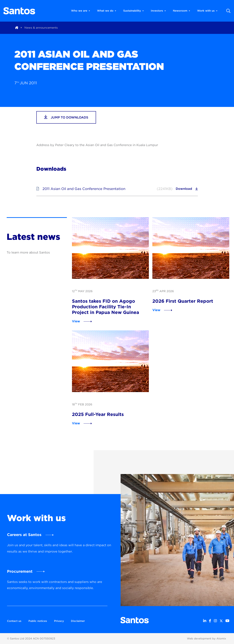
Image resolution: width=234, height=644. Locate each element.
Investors (158, 11)
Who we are (81, 11)
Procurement (20, 571)
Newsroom (182, 11)
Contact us (14, 621)
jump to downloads (66, 117)
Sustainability (134, 11)
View (76, 321)
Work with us (207, 11)
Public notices (38, 621)
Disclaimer (78, 621)
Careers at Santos (24, 535)
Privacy (59, 621)
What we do (107, 11)
